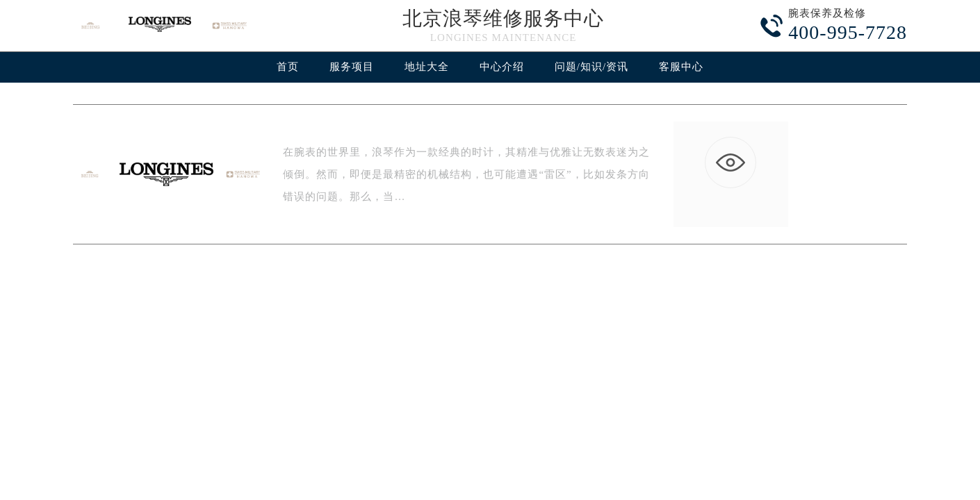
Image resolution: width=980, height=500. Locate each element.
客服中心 (681, 67)
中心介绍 (502, 67)
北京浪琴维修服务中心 (503, 18)
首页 (288, 67)
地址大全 (427, 67)
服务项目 (352, 67)
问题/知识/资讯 (591, 67)
